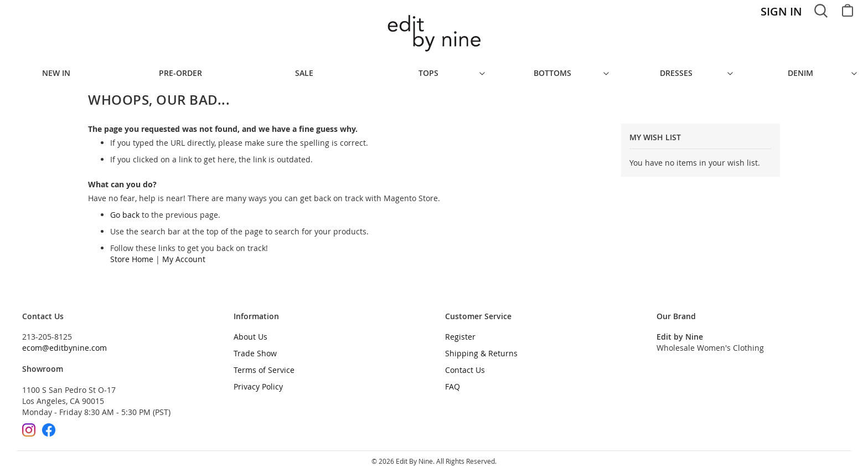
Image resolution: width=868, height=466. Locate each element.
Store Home (132, 254)
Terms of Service (264, 364)
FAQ (453, 381)
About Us (250, 331)
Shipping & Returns (481, 348)
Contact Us (465, 364)
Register (460, 331)
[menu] (434, 70)
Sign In (781, 11)
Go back (125, 209)
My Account (184, 254)
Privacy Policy (258, 381)
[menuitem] (62, 70)
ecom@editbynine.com (64, 342)
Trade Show (255, 348)
